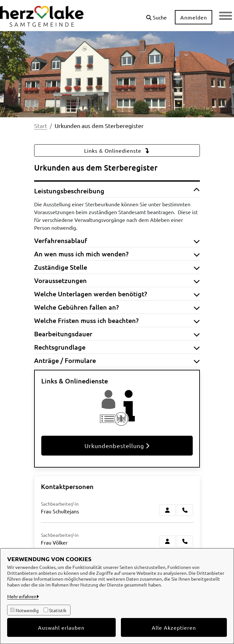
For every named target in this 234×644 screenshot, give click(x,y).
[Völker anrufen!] (185, 541)
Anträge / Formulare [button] (117, 360)
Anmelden (194, 17)
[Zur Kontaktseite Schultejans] (167, 510)
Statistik (58, 610)
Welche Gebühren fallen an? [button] (117, 307)
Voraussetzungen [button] (117, 280)
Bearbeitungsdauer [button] (117, 334)
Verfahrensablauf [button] (117, 240)
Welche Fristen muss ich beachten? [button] (117, 320)
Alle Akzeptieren (174, 627)
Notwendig (27, 610)
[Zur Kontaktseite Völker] (167, 541)
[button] (156, 15)
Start (41, 126)
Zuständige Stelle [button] (117, 267)
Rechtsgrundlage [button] (117, 347)
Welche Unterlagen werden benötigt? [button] (117, 294)
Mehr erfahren (22, 596)
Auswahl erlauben (61, 627)
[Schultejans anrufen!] (185, 510)
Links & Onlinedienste (117, 150)
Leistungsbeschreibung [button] (117, 191)
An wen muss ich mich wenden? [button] (117, 254)
